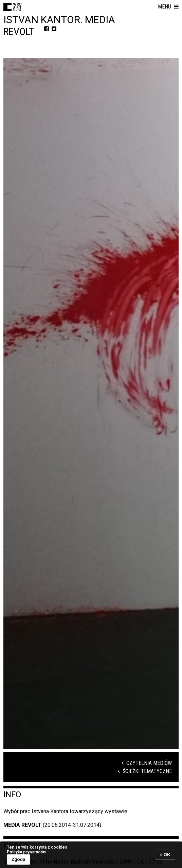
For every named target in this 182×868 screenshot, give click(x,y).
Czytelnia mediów (147, 763)
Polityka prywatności (26, 852)
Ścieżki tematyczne (145, 771)
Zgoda (18, 859)
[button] (168, 7)
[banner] (91, 855)
